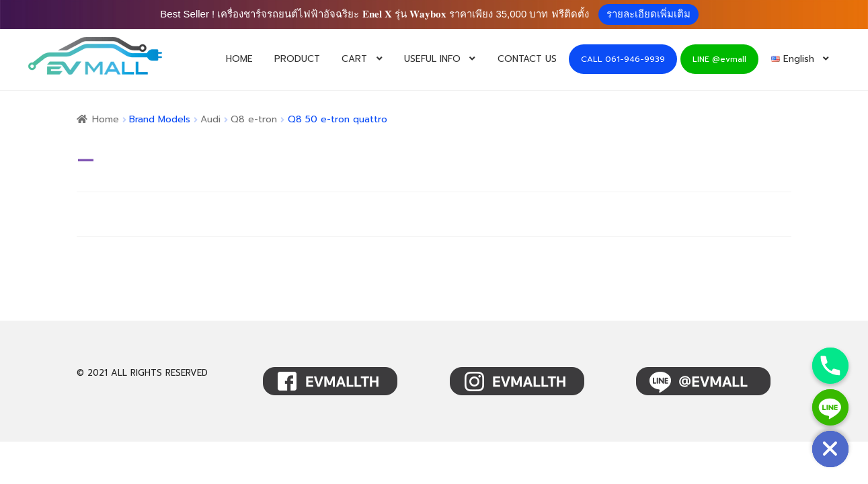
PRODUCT (297, 59)
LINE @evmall (719, 59)
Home (106, 119)
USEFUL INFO (432, 59)
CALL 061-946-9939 (623, 59)
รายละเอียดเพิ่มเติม (648, 14)
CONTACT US (527, 59)
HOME (239, 59)
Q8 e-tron (254, 119)
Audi (210, 119)
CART (354, 59)
